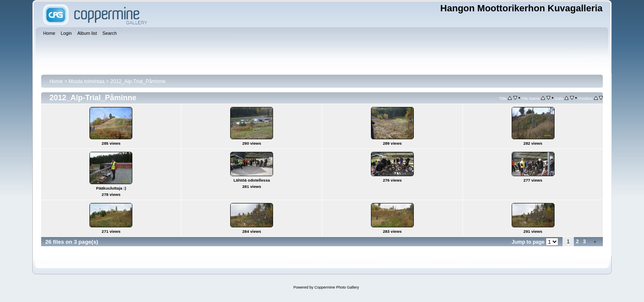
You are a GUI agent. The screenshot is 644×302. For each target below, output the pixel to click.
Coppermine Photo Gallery (336, 287)
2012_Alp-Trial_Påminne (138, 81)
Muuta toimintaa (86, 81)
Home (56, 81)
